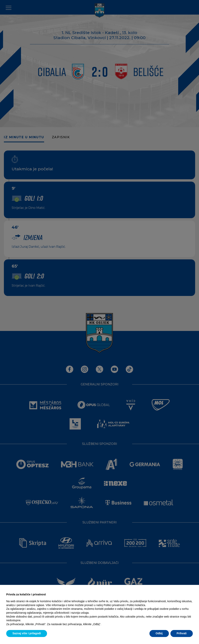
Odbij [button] (159, 633)
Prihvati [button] (182, 633)
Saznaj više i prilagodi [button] (27, 633)
